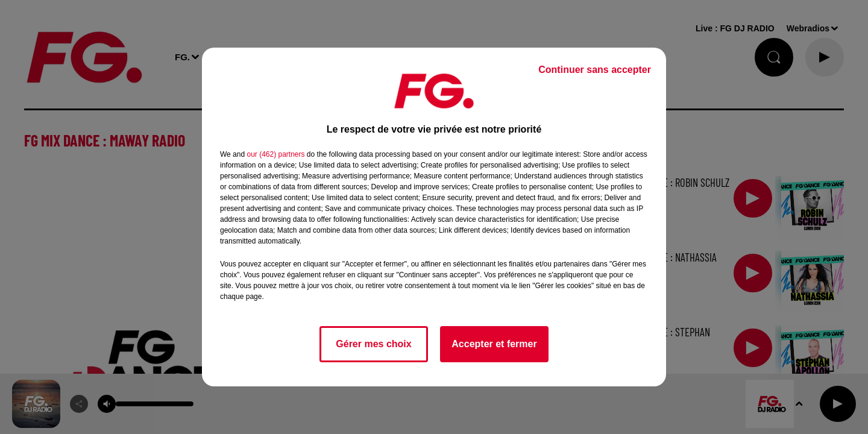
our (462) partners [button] (275, 154)
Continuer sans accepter (595, 70)
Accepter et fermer (494, 344)
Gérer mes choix (373, 344)
